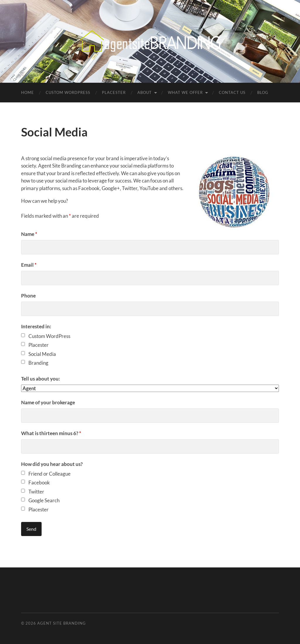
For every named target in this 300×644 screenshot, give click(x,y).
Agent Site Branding (62, 623)
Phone (28, 296)
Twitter (36, 492)
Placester (114, 92)
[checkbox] (23, 335)
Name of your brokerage (48, 402)
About (145, 92)
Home (28, 92)
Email (29, 265)
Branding (38, 363)
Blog (263, 92)
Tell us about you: (41, 379)
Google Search (44, 500)
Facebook (39, 482)
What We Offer (185, 92)
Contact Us (232, 92)
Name (29, 234)
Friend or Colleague (50, 474)
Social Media (42, 354)
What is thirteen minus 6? (51, 433)
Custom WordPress (68, 92)
